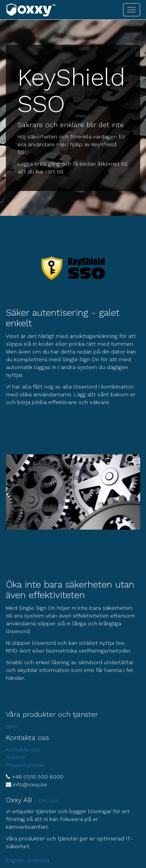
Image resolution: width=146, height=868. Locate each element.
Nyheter (16, 757)
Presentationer (25, 765)
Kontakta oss (23, 749)
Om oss (48, 800)
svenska (38, 860)
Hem (12, 726)
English (15, 860)
